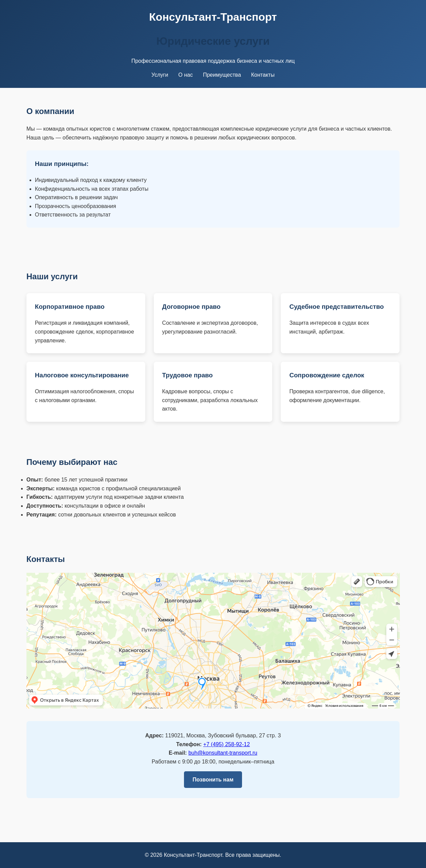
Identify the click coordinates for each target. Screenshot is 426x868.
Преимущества (222, 75)
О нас (186, 75)
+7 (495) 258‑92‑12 (227, 744)
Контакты (263, 75)
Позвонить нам (213, 780)
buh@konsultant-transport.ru (223, 753)
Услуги (160, 75)
